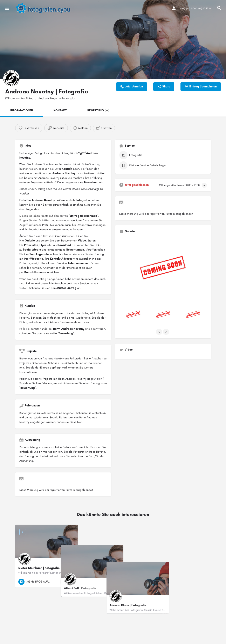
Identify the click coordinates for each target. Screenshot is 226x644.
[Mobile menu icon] (7, 8)
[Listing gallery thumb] (163, 269)
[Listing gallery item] (133, 315)
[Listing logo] (11, 78)
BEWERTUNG (98, 111)
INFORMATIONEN (22, 110)
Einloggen (184, 8)
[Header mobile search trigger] (219, 8)
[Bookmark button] (71, 582)
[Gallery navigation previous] (159, 332)
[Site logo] (45, 8)
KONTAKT (60, 110)
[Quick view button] (63, 582)
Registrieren (205, 8)
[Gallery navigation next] (166, 332)
